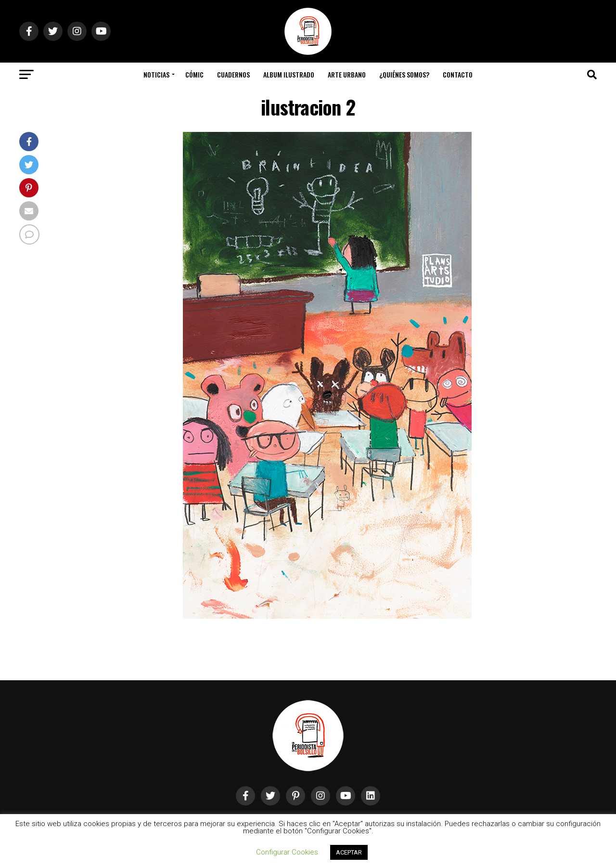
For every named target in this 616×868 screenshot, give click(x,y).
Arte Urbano (347, 74)
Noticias (156, 74)
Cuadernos (233, 74)
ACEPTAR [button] (349, 852)
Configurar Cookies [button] (287, 852)
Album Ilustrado (289, 74)
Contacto (458, 74)
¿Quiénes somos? (404, 74)
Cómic (194, 74)
